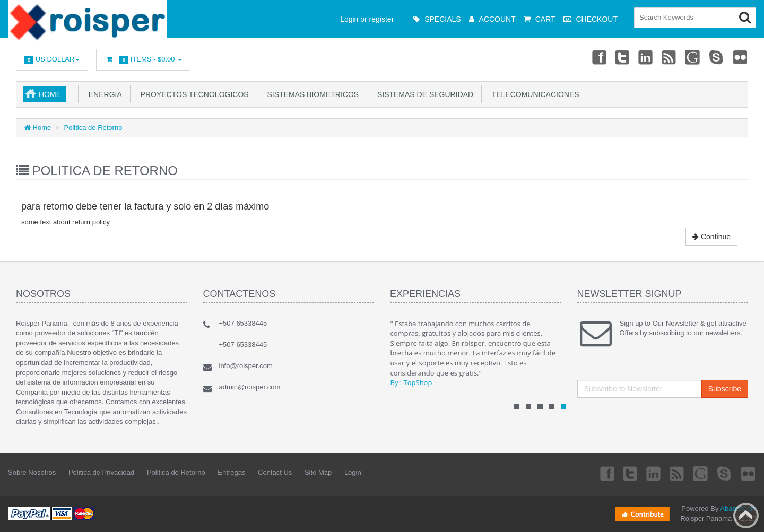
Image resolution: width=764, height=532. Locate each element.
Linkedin (646, 57)
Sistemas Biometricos (311, 94)
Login (353, 472)
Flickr (741, 57)
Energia (103, 94)
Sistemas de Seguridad (423, 94)
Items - (143, 60)
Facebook (598, 57)
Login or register (367, 19)
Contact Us (275, 472)
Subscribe (725, 389)
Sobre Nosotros (32, 472)
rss (670, 57)
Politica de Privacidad (101, 472)
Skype (717, 57)
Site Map (318, 472)
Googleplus (693, 57)
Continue (711, 237)
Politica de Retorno (93, 128)
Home (50, 94)
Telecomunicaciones (533, 94)
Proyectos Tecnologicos (193, 94)
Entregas (231, 472)
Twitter (622, 57)
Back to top (746, 516)
